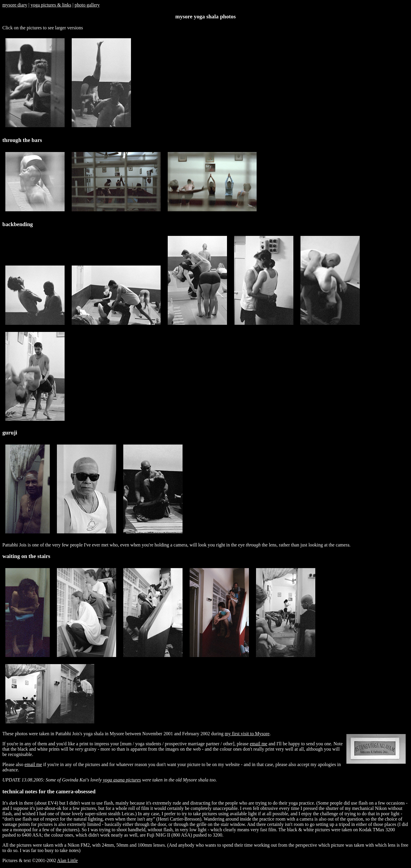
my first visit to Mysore (247, 734)
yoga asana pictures (122, 780)
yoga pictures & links (51, 5)
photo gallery (87, 5)
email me (259, 744)
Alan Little (68, 860)
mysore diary (15, 5)
